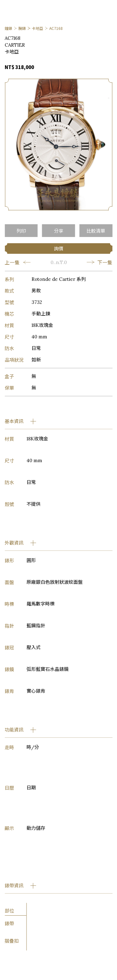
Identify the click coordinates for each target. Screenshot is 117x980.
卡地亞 (37, 28)
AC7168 (56, 28)
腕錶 (22, 28)
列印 (21, 231)
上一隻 (18, 262)
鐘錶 (8, 28)
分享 (59, 231)
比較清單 (96, 231)
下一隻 (99, 262)
